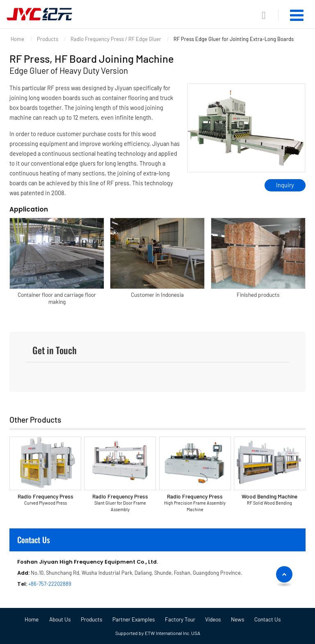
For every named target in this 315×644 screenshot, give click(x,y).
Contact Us (34, 540)
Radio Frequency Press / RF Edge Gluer (116, 39)
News (238, 619)
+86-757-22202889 (50, 584)
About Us (60, 619)
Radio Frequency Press (45, 499)
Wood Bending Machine (269, 499)
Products (48, 39)
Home (17, 39)
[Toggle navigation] (297, 15)
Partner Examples (134, 619)
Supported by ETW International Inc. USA (158, 633)
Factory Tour (180, 619)
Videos (213, 619)
